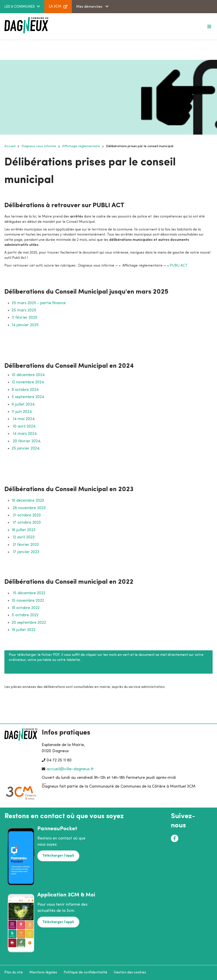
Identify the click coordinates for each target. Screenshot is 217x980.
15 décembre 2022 (28, 593)
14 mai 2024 (24, 419)
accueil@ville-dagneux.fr (70, 769)
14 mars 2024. (25, 434)
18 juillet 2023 (24, 530)
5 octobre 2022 (25, 615)
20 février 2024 (26, 441)
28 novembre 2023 (29, 508)
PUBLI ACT (179, 266)
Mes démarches (90, 7)
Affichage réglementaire (81, 146)
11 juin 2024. (22, 412)
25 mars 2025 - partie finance (39, 303)
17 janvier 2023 (25, 552)
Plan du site (14, 973)
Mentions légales (43, 973)
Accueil (10, 146)
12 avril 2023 (24, 537)
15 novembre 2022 (28, 601)
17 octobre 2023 (27, 523)
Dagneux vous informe (39, 146)
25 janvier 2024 (25, 449)
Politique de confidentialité (85, 973)
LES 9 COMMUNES (20, 7)
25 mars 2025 (24, 310)
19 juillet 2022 (24, 630)
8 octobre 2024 (25, 390)
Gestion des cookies (130, 973)
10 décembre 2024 (28, 375)
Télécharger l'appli (58, 856)
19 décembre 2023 (28, 501)
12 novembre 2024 (28, 382)
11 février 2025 (24, 318)
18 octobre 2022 (26, 608)
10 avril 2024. (24, 427)
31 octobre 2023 (27, 515)
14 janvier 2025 (25, 325)
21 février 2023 (26, 545)
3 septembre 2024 (28, 397)
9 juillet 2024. (24, 405)
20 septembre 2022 (29, 623)
